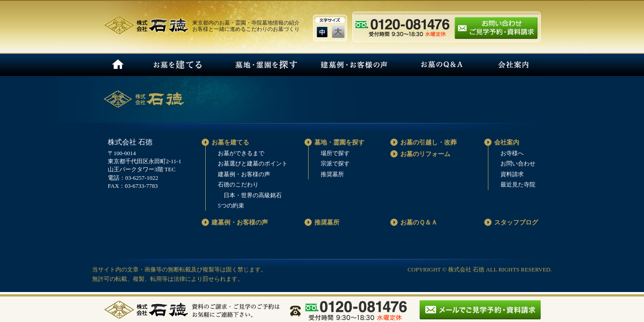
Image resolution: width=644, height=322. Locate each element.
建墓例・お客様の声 (353, 65)
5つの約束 (231, 205)
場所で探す (335, 153)
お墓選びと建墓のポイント (253, 163)
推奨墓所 (332, 174)
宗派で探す (335, 163)
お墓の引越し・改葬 (428, 142)
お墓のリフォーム (425, 154)
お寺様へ (512, 153)
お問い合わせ (518, 163)
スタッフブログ (516, 222)
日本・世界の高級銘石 (253, 195)
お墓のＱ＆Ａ (419, 222)
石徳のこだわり (238, 184)
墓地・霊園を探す (265, 65)
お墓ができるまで (241, 153)
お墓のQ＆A (441, 65)
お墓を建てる (177, 65)
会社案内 (513, 65)
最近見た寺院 (518, 184)
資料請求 (512, 174)
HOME (118, 65)
